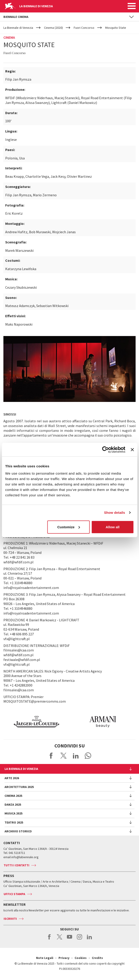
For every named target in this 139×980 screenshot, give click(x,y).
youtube (69, 939)
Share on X (63, 756)
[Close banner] (132, 450)
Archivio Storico (18, 831)
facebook (50, 939)
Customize (69, 527)
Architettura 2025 (19, 787)
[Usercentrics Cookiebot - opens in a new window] (106, 450)
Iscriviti (10, 919)
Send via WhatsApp (88, 756)
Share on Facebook (51, 756)
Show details (115, 513)
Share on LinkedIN (76, 756)
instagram (79, 939)
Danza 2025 (13, 805)
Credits (97, 958)
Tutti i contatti (16, 865)
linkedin (89, 939)
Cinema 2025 (13, 796)
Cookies (81, 958)
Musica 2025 (13, 813)
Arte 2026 (12, 778)
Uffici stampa (14, 894)
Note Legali (45, 958)
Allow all (113, 527)
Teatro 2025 (14, 822)
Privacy (64, 958)
